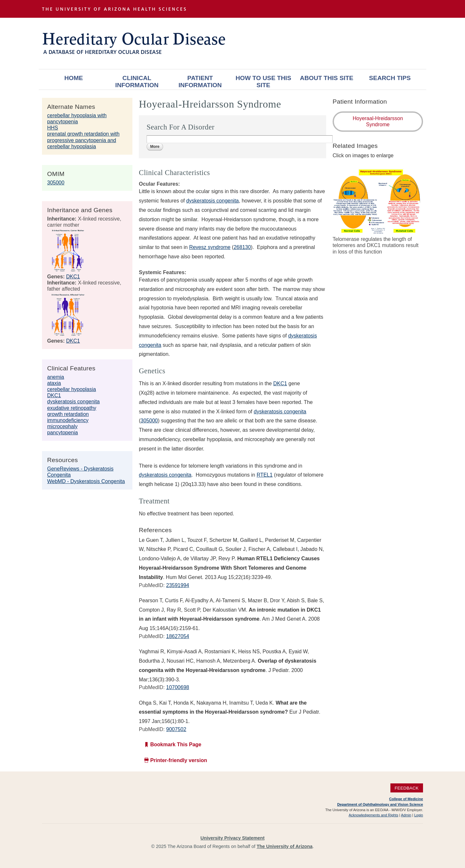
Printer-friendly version (179, 760)
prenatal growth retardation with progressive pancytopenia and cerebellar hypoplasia (83, 140)
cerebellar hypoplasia (72, 389)
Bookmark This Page (176, 744)
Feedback (407, 788)
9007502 (176, 729)
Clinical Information (137, 82)
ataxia (54, 383)
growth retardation (68, 414)
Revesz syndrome (210, 247)
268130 (242, 247)
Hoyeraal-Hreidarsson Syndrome (378, 121)
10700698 (177, 687)
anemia (56, 377)
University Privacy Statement (232, 838)
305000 (56, 183)
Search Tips (390, 78)
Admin (406, 815)
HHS (53, 128)
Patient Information (200, 82)
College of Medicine (406, 799)
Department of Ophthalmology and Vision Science (380, 804)
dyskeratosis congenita (73, 402)
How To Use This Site (263, 82)
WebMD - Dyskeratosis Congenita (86, 481)
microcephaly (62, 426)
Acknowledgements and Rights (374, 815)
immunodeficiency (68, 420)
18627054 (177, 636)
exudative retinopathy (72, 408)
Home (74, 78)
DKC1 (73, 277)
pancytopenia (62, 433)
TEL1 (266, 475)
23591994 (177, 585)
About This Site (327, 78)
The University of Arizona (285, 846)
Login (419, 815)
